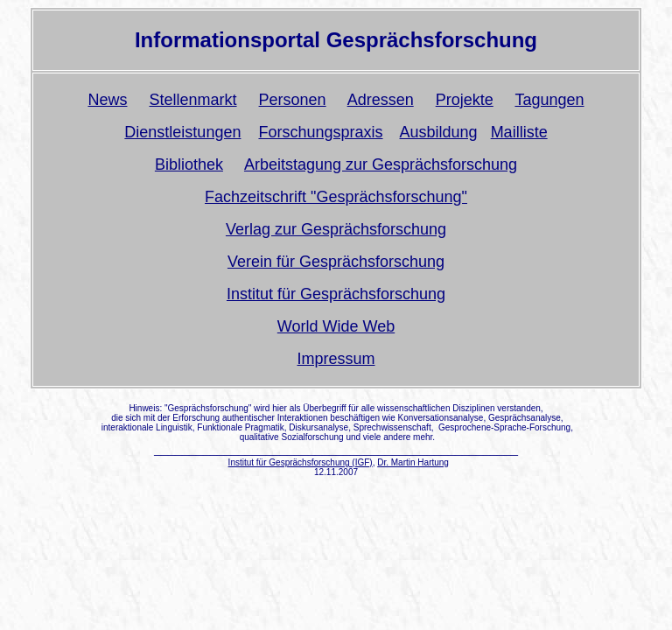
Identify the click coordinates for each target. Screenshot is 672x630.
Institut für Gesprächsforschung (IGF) (301, 462)
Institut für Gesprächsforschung (336, 294)
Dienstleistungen (182, 132)
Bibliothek (189, 164)
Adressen (381, 100)
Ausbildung (439, 132)
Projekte (465, 100)
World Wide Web (336, 326)
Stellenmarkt (193, 100)
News (107, 100)
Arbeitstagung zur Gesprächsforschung (381, 164)
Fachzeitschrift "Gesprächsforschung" (336, 197)
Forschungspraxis (320, 132)
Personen (293, 100)
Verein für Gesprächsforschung (336, 262)
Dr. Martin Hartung (413, 462)
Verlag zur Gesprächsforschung (336, 229)
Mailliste (519, 132)
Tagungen (549, 100)
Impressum (336, 359)
